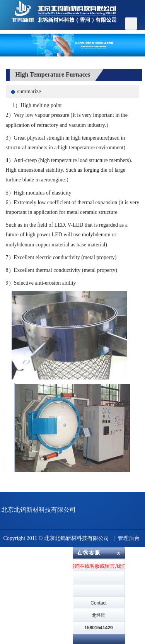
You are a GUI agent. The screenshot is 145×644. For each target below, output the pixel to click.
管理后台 (129, 538)
